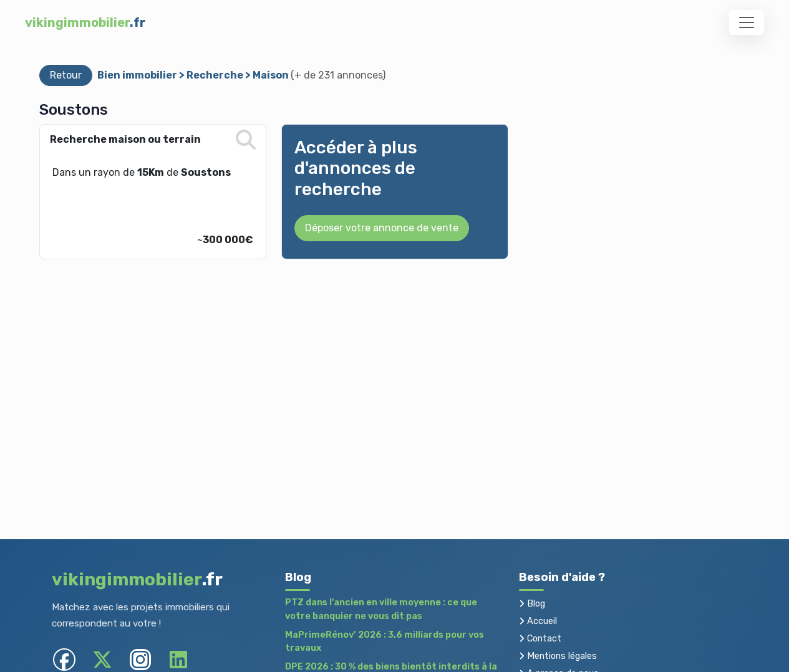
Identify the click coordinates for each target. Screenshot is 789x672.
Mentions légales (558, 656)
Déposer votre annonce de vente (382, 228)
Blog (532, 604)
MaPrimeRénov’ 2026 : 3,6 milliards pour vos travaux (385, 642)
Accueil (538, 621)
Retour (66, 75)
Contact (540, 639)
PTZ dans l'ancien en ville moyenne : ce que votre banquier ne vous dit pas (381, 609)
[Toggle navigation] (747, 22)
